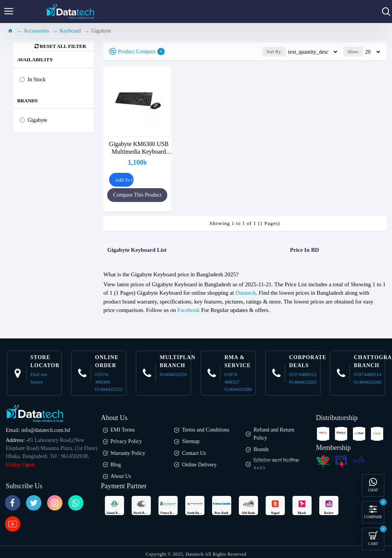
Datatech (246, 293)
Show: (353, 52)
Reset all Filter (63, 46)
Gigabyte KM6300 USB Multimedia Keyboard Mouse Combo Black (139, 148)
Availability (35, 60)
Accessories (37, 31)
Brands (27, 101)
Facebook (188, 310)
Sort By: (274, 52)
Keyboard (70, 31)
